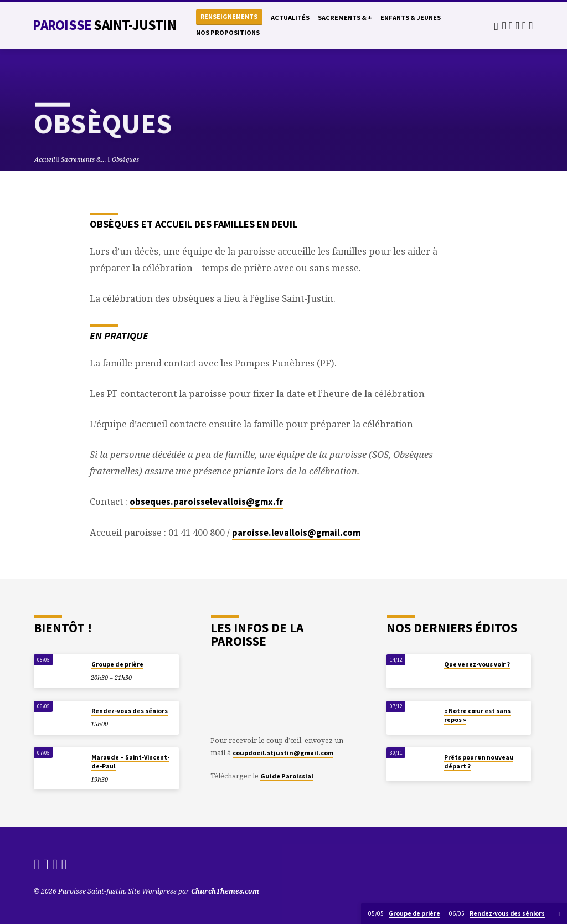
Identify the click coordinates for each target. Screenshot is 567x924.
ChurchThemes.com (225, 891)
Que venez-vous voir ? (477, 664)
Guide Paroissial (287, 776)
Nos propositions (228, 32)
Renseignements (229, 16)
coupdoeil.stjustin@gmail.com (283, 753)
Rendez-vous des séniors (130, 711)
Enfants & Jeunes (411, 17)
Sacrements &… (84, 159)
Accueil (45, 159)
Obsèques (125, 159)
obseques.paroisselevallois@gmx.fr (207, 502)
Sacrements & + (345, 17)
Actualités (290, 17)
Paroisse (104, 25)
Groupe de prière (117, 664)
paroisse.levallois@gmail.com (296, 533)
